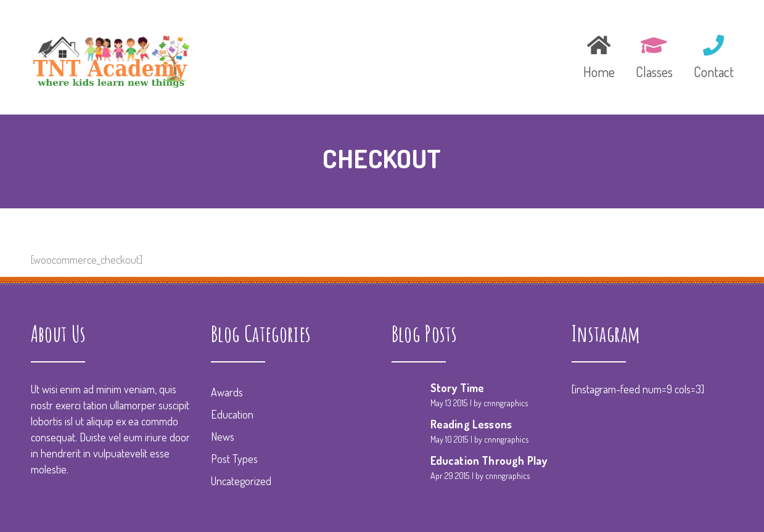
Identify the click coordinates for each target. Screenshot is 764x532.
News (223, 436)
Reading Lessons (471, 424)
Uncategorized (241, 481)
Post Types (234, 459)
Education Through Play (489, 460)
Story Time (458, 388)
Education (232, 414)
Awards (227, 392)
